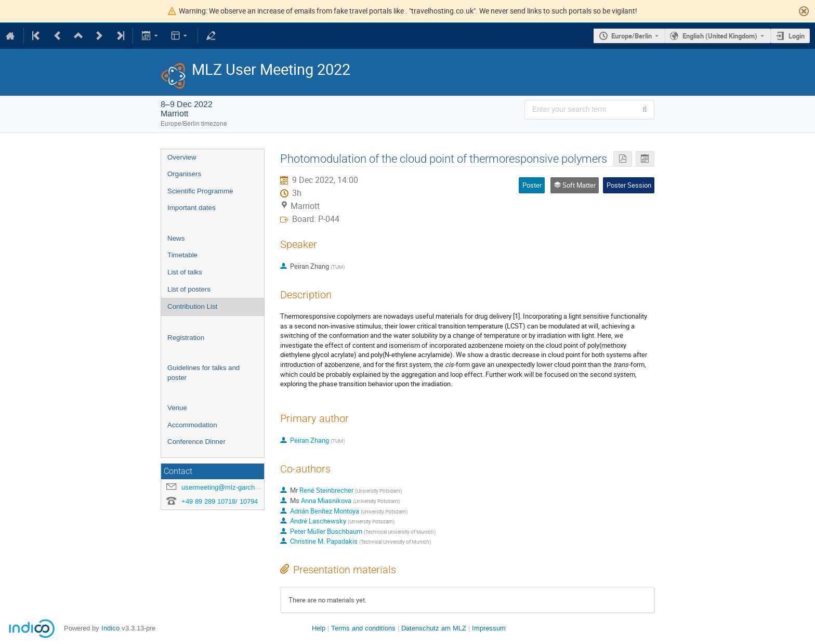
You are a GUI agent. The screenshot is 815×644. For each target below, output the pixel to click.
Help (319, 628)
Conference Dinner (196, 442)
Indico (110, 628)
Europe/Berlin (632, 36)
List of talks (185, 272)
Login (797, 36)
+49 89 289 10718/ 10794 (220, 501)
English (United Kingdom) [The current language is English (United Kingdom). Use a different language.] (720, 36)
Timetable (182, 255)
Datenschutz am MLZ (434, 628)
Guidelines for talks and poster (203, 373)
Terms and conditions (363, 628)
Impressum (489, 628)
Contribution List (192, 306)
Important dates (192, 208)
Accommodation (192, 425)
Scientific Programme (200, 191)
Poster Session (629, 185)
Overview (182, 157)
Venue (177, 408)
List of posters (189, 289)
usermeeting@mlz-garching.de (227, 487)
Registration (186, 338)
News (176, 238)
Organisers (184, 174)
